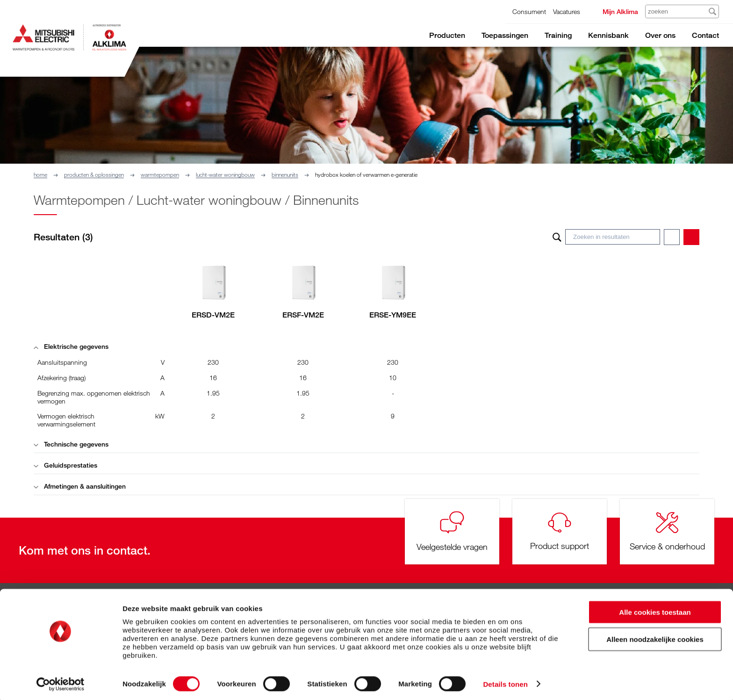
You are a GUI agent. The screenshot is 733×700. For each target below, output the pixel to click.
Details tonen (505, 682)
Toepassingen (505, 35)
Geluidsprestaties (65, 465)
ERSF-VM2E (303, 315)
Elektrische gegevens (71, 346)
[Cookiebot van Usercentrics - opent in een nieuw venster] (61, 682)
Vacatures (567, 11)
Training (558, 35)
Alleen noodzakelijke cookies (655, 637)
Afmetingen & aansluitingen (80, 486)
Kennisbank (608, 35)
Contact (705, 35)
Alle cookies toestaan (655, 610)
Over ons (660, 35)
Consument (529, 11)
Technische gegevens (71, 444)
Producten (447, 35)
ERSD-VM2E (213, 315)
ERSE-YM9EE (393, 315)
